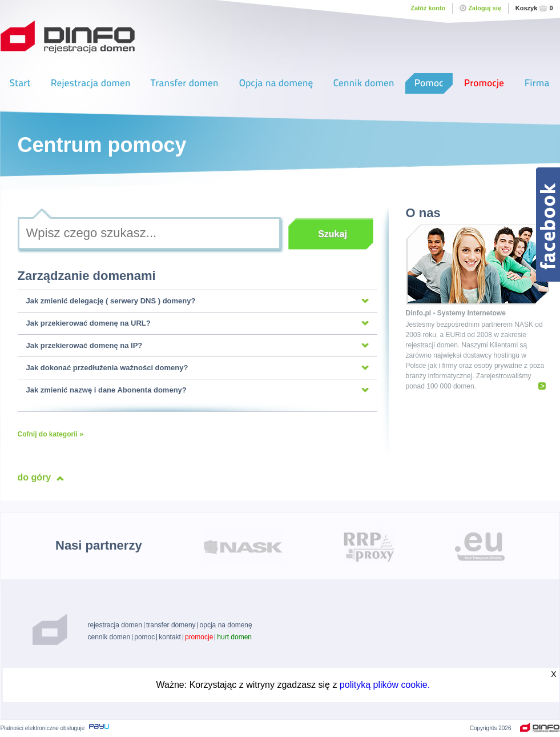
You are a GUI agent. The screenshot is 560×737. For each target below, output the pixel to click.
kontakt (170, 637)
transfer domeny (171, 625)
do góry (35, 477)
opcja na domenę (226, 625)
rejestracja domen (115, 625)
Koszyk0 (534, 8)
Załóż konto (428, 8)
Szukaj (333, 234)
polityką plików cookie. (385, 685)
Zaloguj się (480, 8)
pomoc (144, 637)
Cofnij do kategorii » (51, 434)
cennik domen (109, 637)
